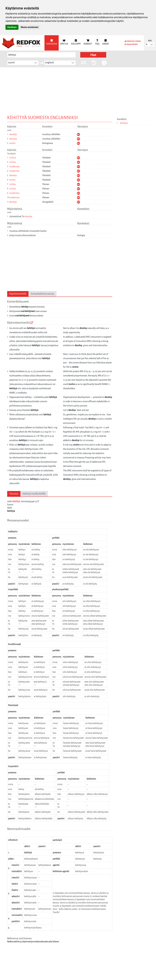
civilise (12, 162)
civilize (13, 158)
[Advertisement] (78, 90)
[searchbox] (41, 55)
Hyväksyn (12, 27)
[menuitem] (52, 43)
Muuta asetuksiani (30, 27)
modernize (14, 167)
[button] (152, 44)
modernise (14, 171)
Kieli (150, 41)
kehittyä (16, 501)
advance (13, 139)
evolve (12, 143)
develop (13, 134)
